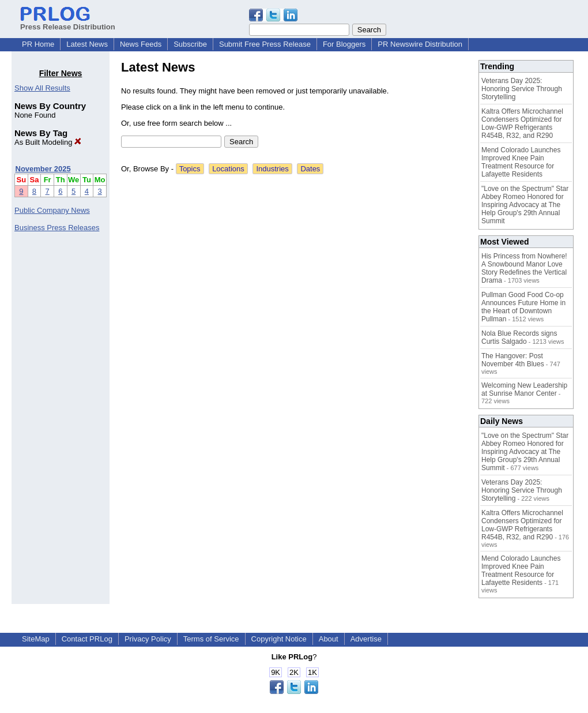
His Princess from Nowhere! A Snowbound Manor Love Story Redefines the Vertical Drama (524, 268)
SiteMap (36, 639)
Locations (228, 169)
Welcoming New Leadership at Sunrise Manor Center (524, 389)
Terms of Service (211, 639)
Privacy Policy (148, 639)
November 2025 (43, 169)
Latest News (87, 44)
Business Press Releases (57, 228)
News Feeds (141, 44)
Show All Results (42, 88)
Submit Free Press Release (265, 44)
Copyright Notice (279, 639)
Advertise (366, 639)
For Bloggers (344, 44)
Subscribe (190, 44)
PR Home (38, 44)
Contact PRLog (87, 639)
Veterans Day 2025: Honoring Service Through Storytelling (522, 89)
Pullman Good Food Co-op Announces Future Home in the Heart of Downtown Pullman (523, 307)
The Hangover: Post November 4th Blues (513, 360)
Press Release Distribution (68, 22)
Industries (272, 169)
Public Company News (52, 210)
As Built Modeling (48, 142)
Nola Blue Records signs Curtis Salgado (519, 337)
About (329, 639)
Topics (190, 169)
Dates (310, 169)
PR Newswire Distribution (420, 44)
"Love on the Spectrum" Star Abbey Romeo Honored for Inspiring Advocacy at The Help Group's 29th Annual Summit (525, 205)
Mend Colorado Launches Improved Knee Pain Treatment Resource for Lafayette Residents (521, 162)
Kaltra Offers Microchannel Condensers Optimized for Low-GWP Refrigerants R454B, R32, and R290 (522, 123)
